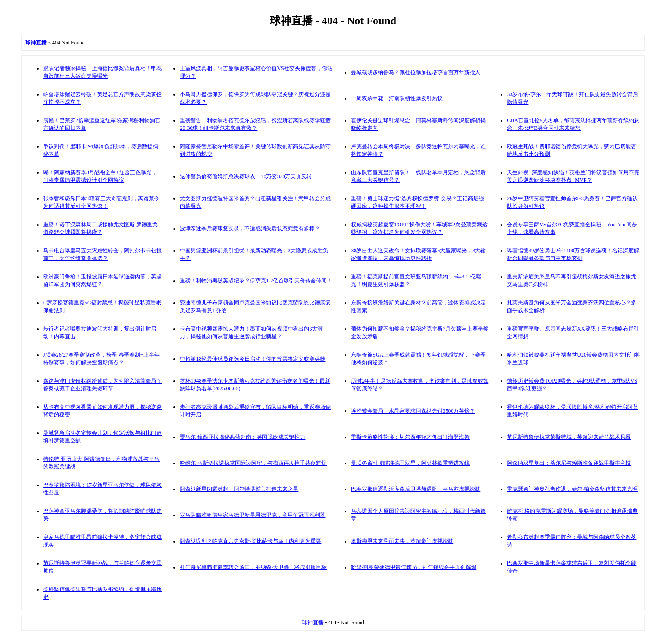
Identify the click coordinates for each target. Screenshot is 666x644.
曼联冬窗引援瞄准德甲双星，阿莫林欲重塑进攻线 (410, 463)
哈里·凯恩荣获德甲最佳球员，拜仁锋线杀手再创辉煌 (414, 567)
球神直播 (313, 622)
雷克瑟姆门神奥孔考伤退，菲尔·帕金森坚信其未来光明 (572, 489)
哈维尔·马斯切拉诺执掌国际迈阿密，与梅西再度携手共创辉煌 (253, 463)
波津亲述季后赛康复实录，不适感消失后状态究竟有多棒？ (250, 229)
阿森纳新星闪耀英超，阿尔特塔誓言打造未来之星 (239, 489)
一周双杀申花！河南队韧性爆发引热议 (397, 98)
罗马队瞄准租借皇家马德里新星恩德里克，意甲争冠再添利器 (253, 515)
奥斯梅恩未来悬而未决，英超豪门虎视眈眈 (402, 541)
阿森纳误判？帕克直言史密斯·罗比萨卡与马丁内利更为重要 (251, 541)
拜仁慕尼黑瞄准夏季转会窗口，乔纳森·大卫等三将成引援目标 (253, 567)
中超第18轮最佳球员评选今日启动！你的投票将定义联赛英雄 (253, 359)
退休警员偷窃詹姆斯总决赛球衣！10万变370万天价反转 (246, 176)
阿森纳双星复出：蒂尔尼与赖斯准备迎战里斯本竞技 (569, 463)
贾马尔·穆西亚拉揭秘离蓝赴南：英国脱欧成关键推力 (242, 437)
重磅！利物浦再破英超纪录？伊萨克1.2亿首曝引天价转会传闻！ (256, 281)
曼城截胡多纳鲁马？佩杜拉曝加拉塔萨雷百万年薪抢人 (416, 72)
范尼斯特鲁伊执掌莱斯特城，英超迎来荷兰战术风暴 (569, 437)
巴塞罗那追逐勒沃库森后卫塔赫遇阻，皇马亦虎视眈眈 (416, 489)
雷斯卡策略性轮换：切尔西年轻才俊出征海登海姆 (410, 437)
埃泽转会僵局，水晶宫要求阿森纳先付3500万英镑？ (413, 411)
